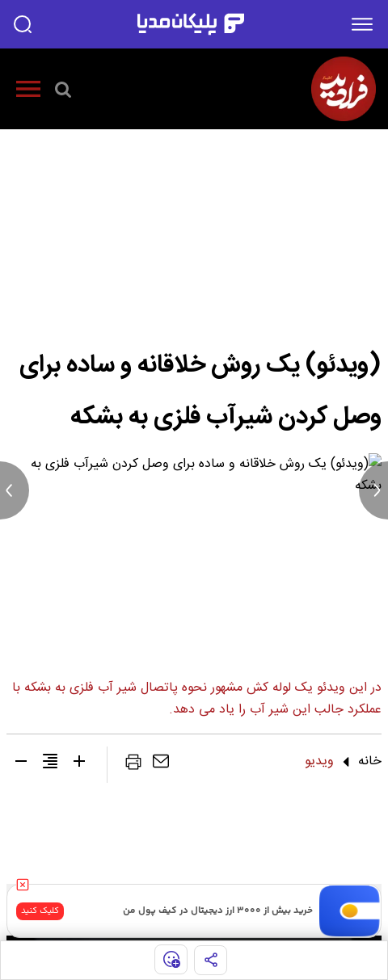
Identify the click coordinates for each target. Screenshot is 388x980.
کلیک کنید (40, 911)
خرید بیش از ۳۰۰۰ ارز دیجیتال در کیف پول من (218, 911)
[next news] (373, 490)
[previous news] (15, 490)
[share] (211, 960)
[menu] (362, 24)
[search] (23, 24)
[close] (23, 885)
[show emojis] (171, 959)
